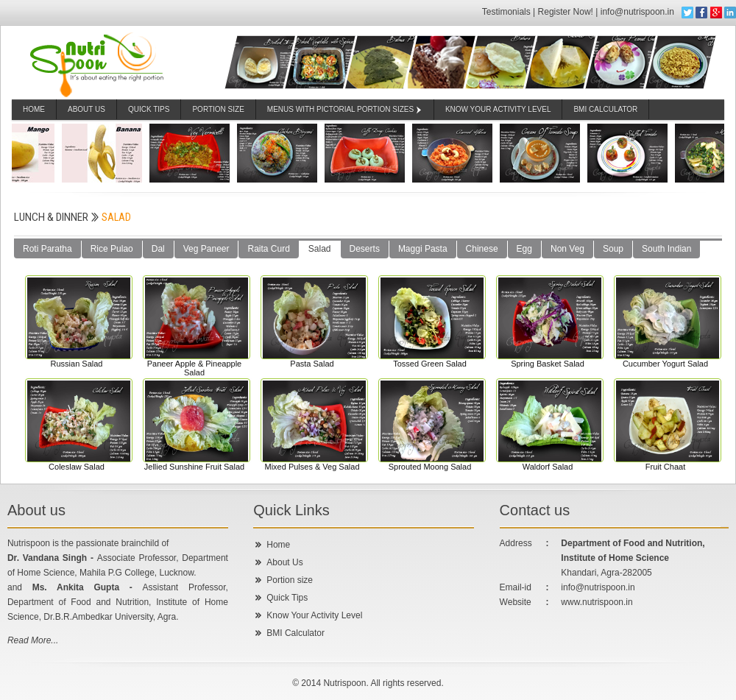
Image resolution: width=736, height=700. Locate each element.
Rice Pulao (112, 249)
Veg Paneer (206, 249)
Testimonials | (510, 12)
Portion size (290, 580)
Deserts (365, 249)
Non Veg (567, 249)
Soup (613, 249)
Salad (320, 249)
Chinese (482, 249)
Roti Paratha (47, 249)
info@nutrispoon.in (639, 12)
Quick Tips (149, 109)
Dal (158, 249)
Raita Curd (268, 249)
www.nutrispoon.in (597, 602)
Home (34, 109)
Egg (524, 249)
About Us (86, 109)
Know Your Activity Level (314, 615)
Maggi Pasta (423, 249)
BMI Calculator (296, 633)
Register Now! (566, 12)
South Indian (666, 249)
